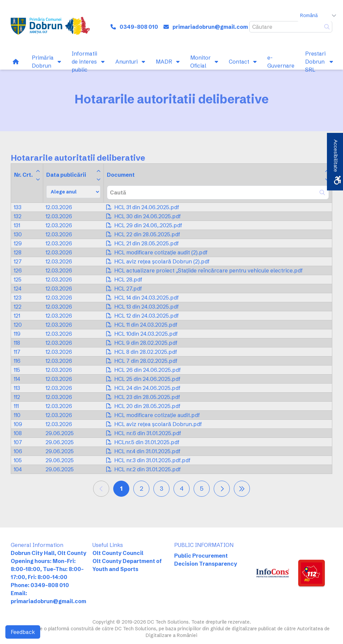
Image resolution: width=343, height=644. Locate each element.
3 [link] (161, 489)
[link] (50, 27)
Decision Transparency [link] (206, 564)
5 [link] (202, 489)
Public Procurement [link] (201, 556)
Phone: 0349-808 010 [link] (40, 585)
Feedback (23, 632)
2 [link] (142, 489)
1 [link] (121, 489)
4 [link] (182, 489)
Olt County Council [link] (118, 553)
